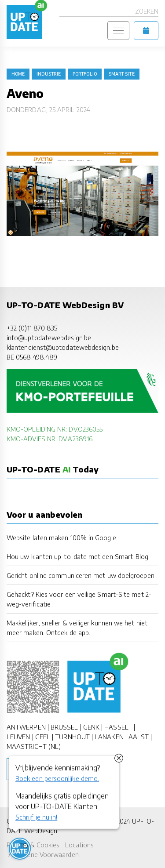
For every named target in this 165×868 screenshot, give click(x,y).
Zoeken (147, 11)
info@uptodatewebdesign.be (49, 338)
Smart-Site (122, 74)
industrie (49, 74)
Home (18, 74)
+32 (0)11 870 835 (32, 328)
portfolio (85, 74)
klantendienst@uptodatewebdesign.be (63, 347)
